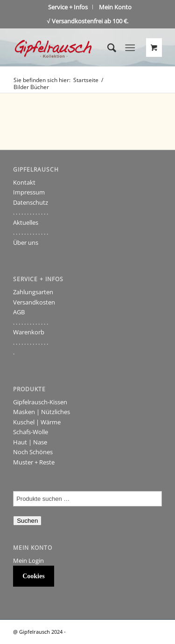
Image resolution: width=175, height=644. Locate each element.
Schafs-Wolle (31, 432)
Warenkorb (29, 332)
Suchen (27, 521)
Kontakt (24, 182)
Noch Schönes (33, 452)
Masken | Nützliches (42, 412)
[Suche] (107, 48)
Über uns (26, 242)
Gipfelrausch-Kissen (40, 402)
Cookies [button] (33, 576)
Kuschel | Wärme (37, 422)
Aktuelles (26, 222)
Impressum (29, 192)
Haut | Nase (30, 442)
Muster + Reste (34, 462)
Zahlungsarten (33, 292)
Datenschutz (31, 202)
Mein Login (28, 561)
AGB (19, 312)
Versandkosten (34, 302)
